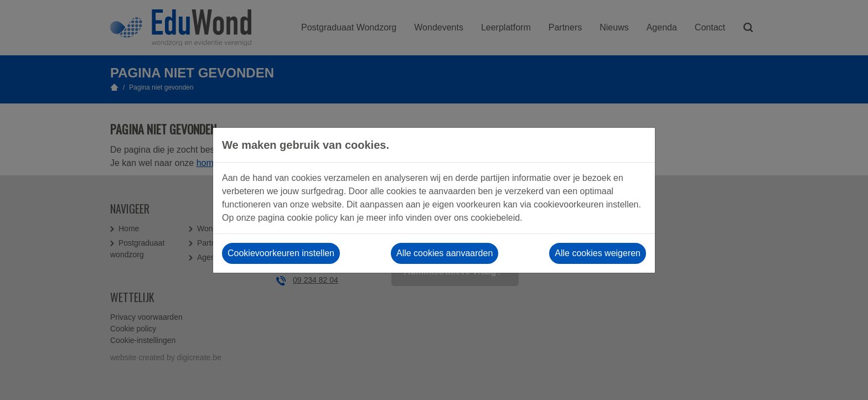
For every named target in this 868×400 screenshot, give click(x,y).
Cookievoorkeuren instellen (281, 253)
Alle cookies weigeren (598, 253)
